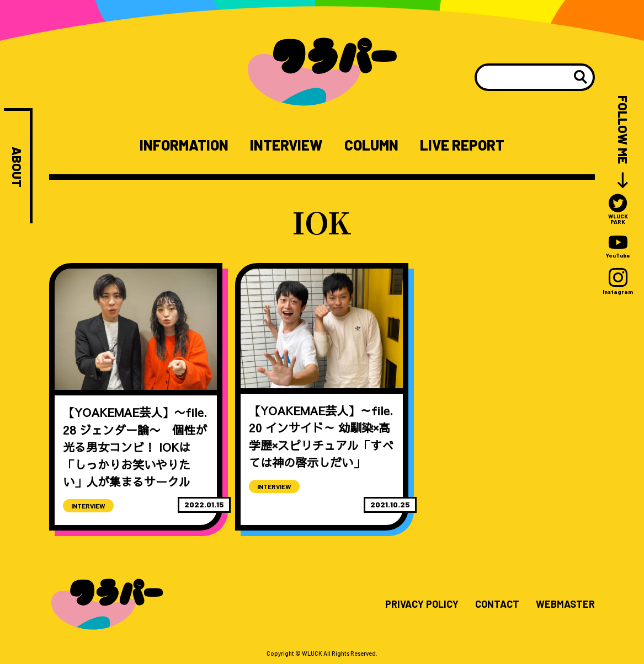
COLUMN (371, 145)
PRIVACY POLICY (422, 604)
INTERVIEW (286, 145)
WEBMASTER (565, 604)
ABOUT (17, 167)
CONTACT (497, 604)
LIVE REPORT (462, 145)
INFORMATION (184, 145)
